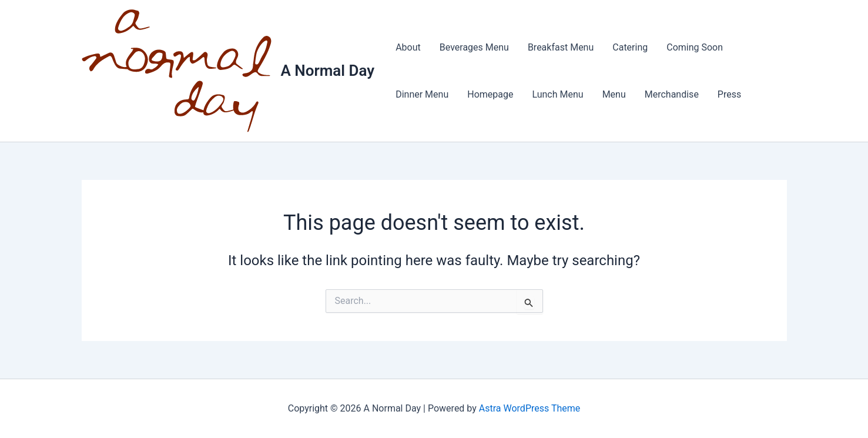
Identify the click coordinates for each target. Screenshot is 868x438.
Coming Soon (695, 47)
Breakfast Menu (561, 47)
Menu (614, 94)
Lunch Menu (557, 94)
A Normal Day (328, 71)
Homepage (490, 94)
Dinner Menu (422, 94)
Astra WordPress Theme (529, 408)
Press (729, 94)
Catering (630, 47)
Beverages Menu (474, 47)
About (408, 47)
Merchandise (672, 94)
